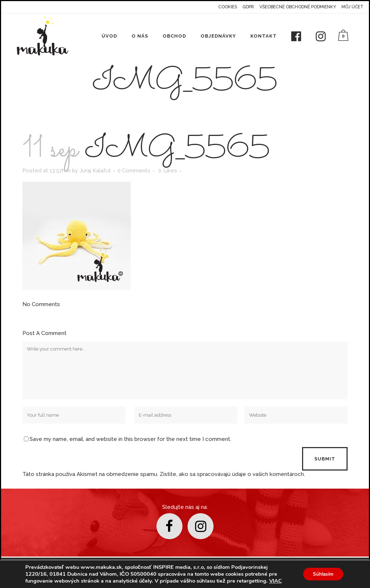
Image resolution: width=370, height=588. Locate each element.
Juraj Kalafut (95, 171)
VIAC (276, 581)
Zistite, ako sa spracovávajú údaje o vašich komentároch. (232, 474)
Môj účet (352, 7)
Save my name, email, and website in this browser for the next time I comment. (130, 439)
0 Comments (134, 171)
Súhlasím (322, 574)
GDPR (248, 7)
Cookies (228, 7)
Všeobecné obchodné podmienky (298, 7)
